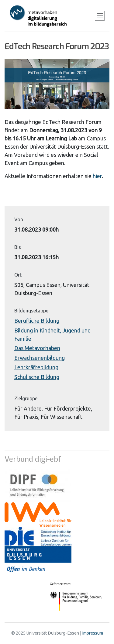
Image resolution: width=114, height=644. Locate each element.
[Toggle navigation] (100, 16)
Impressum (93, 633)
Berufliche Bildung (37, 321)
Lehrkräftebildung (36, 367)
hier (97, 176)
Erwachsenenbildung (40, 358)
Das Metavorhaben (37, 348)
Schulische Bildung (37, 377)
